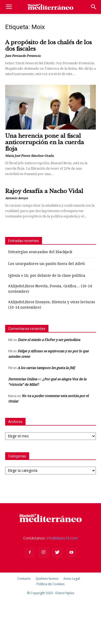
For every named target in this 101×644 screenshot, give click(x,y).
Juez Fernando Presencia (23, 56)
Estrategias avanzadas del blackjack (40, 252)
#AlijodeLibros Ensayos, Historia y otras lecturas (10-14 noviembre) (52, 305)
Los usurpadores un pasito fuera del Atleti (47, 264)
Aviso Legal (72, 579)
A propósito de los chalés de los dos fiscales (48, 46)
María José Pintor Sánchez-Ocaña (29, 156)
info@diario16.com (62, 538)
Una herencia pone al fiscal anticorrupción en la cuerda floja (45, 142)
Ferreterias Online (23, 379)
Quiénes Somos (47, 579)
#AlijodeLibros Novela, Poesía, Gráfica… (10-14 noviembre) (50, 289)
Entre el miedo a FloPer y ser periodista (49, 340)
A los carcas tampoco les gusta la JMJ (46, 368)
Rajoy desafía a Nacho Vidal (44, 191)
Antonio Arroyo (16, 198)
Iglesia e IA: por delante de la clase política (47, 275)
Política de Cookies (50, 584)
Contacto (24, 579)
